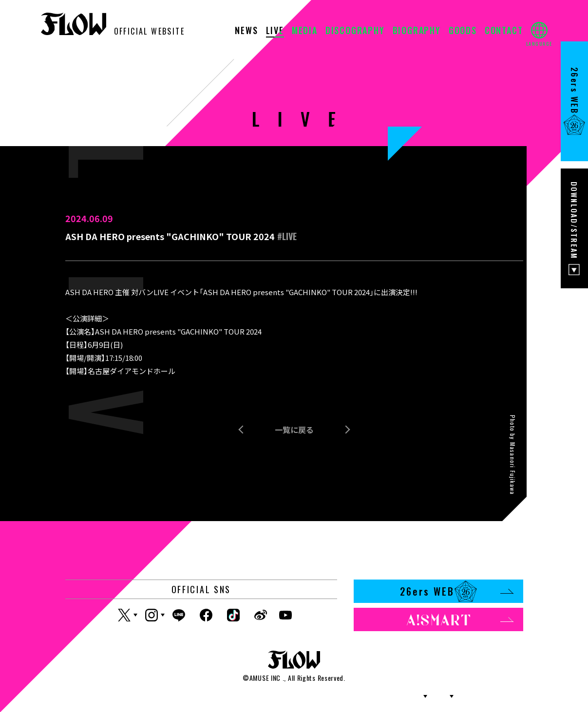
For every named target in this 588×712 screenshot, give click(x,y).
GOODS (463, 31)
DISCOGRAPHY (355, 31)
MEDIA (305, 31)
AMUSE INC (265, 678)
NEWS (246, 31)
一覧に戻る (294, 430)
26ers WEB (457, 591)
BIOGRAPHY (417, 31)
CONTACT (504, 31)
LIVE (275, 31)
